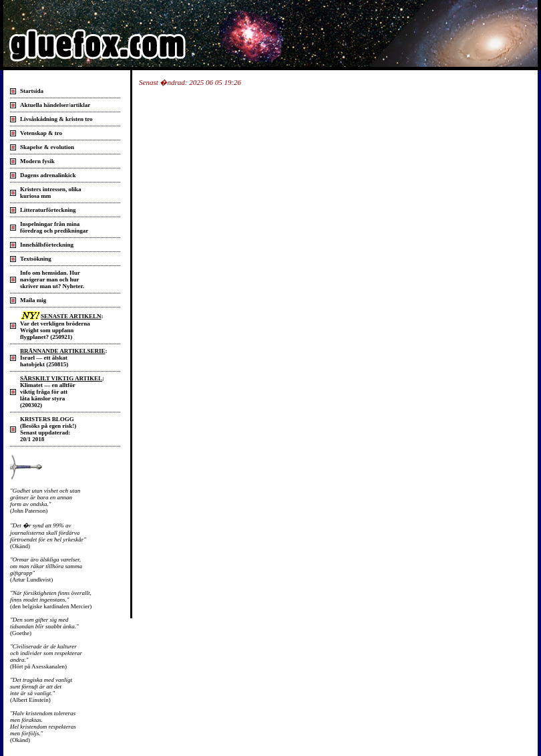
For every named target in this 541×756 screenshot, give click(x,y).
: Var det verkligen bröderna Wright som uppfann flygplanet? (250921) (61, 327)
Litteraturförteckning (48, 210)
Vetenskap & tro (41, 133)
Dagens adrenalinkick (48, 175)
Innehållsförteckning (47, 245)
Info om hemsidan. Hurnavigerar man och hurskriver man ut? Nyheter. (52, 279)
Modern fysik (37, 161)
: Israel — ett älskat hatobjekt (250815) (63, 358)
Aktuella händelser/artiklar (55, 105)
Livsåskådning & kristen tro (56, 119)
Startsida (32, 91)
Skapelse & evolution (47, 147)
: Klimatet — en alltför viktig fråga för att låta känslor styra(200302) (62, 392)
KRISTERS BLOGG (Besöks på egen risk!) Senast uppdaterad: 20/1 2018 (48, 429)
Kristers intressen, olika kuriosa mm (51, 193)
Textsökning (36, 259)
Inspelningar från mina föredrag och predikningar (54, 227)
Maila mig (33, 300)
